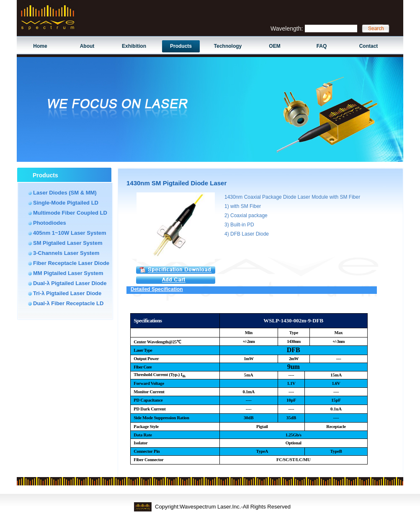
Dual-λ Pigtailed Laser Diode (70, 283)
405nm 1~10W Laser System (70, 233)
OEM (274, 46)
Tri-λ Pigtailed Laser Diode (67, 293)
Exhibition (134, 46)
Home (40, 46)
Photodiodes (50, 223)
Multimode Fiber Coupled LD (70, 213)
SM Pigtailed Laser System (68, 243)
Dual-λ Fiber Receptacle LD (68, 303)
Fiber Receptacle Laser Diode (71, 263)
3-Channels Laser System (66, 253)
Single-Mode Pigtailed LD (66, 203)
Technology (228, 46)
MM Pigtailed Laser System (68, 273)
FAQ (322, 46)
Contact (369, 46)
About (87, 46)
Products (181, 46)
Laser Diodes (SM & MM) (65, 193)
